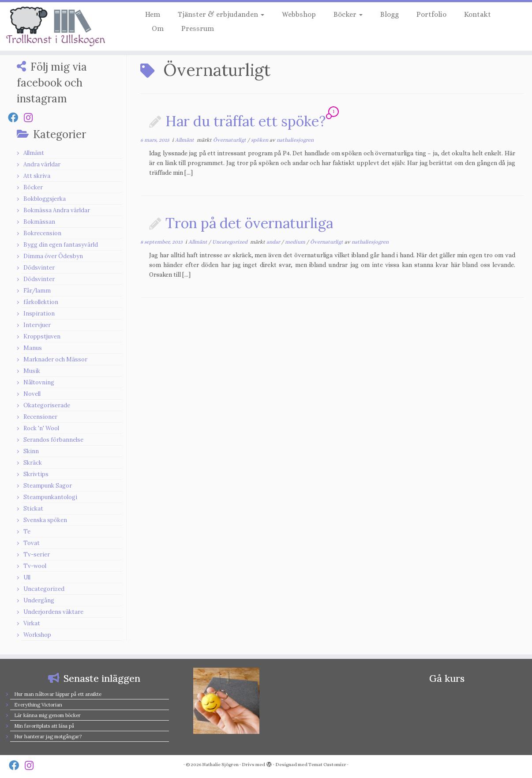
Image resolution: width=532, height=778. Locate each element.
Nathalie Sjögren (220, 765)
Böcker (348, 14)
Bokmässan (39, 222)
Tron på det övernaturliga (249, 223)
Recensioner (40, 417)
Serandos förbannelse (53, 440)
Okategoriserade (47, 405)
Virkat (32, 623)
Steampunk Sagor (48, 486)
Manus (33, 348)
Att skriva (37, 176)
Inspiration (39, 314)
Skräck (33, 463)
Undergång (39, 600)
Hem (153, 14)
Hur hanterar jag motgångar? (48, 737)
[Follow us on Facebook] (16, 118)
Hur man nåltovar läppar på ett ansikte (58, 694)
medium (296, 242)
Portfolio (431, 14)
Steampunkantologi (50, 497)
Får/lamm (37, 291)
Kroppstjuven (42, 336)
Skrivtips (36, 474)
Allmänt (34, 153)
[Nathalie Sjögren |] (61, 26)
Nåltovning (39, 382)
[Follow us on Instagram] (31, 118)
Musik (32, 371)
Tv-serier (37, 554)
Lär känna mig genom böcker (47, 715)
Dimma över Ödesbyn (53, 256)
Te (27, 532)
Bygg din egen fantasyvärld (61, 245)
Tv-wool (35, 566)
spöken (260, 140)
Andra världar (42, 164)
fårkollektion (41, 302)
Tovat (32, 543)
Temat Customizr (327, 765)
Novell (32, 394)
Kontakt (478, 14)
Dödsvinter (39, 268)
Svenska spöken (45, 520)
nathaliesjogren (295, 140)
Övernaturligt (230, 140)
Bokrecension (42, 233)
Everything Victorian (38, 705)
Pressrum (198, 28)
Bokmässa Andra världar (57, 210)
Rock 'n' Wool (41, 428)
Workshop (37, 635)
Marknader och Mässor (55, 359)
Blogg (390, 14)
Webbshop (299, 14)
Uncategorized (44, 589)
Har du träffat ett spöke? (245, 121)
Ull (27, 577)
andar (274, 242)
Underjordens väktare (53, 612)
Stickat (33, 509)
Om (158, 28)
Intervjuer (37, 325)
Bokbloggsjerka (45, 199)
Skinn (31, 451)
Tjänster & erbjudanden (221, 14)
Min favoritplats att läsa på (44, 726)
